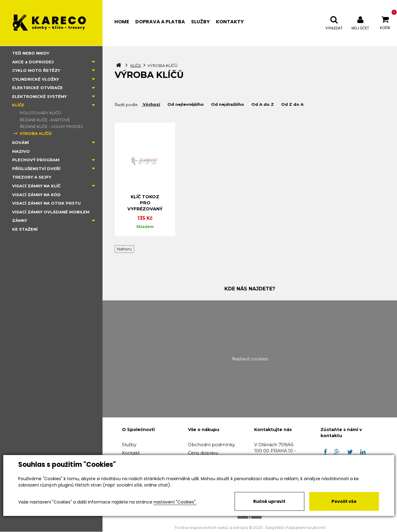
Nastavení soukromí (306, 528)
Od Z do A (292, 104)
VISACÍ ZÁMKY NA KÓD (36, 195)
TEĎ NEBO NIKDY (31, 53)
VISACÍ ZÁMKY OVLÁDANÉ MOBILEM (51, 212)
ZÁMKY (20, 220)
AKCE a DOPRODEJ (33, 62)
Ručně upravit (269, 501)
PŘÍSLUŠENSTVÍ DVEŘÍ (36, 169)
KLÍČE (18, 105)
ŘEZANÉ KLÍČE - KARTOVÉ (45, 120)
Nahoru (124, 249)
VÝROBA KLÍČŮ (36, 133)
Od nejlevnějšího (185, 104)
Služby (129, 445)
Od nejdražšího (227, 104)
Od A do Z (262, 104)
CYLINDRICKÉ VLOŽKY (35, 79)
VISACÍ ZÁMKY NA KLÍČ (36, 186)
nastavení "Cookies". (175, 502)
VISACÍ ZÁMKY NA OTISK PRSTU (46, 203)
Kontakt (131, 453)
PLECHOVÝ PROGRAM (36, 160)
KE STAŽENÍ (25, 229)
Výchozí (151, 104)
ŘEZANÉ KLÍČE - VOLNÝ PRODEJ (51, 126)
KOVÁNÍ (20, 142)
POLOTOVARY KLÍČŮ (40, 113)
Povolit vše (344, 501)
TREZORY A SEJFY (32, 177)
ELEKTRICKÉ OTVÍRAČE (37, 88)
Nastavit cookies (250, 359)
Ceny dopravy (203, 453)
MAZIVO (21, 151)
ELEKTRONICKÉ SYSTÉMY (39, 96)
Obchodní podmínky (212, 445)
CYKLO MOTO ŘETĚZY (36, 70)
